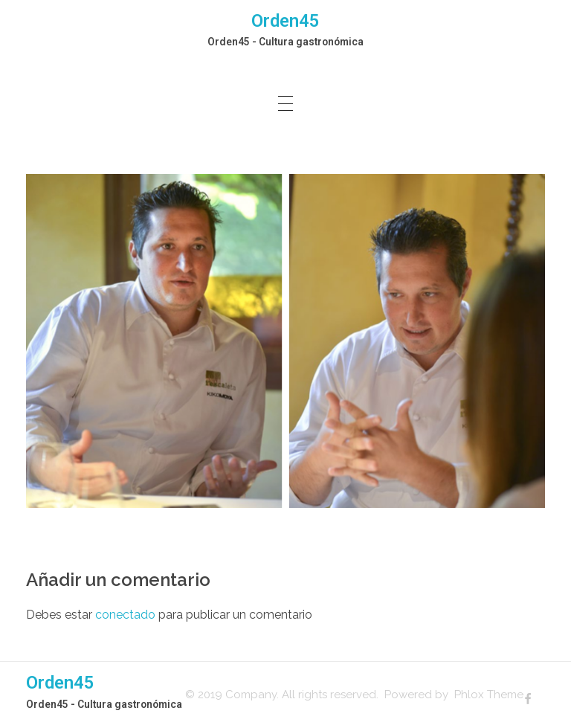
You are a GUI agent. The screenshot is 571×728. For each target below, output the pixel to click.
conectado (125, 615)
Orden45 (285, 21)
